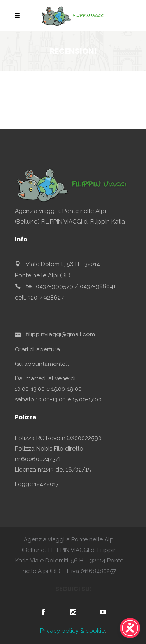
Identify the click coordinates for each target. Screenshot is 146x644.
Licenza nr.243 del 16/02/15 (53, 470)
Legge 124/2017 (37, 484)
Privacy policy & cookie (72, 631)
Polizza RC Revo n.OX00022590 (58, 438)
